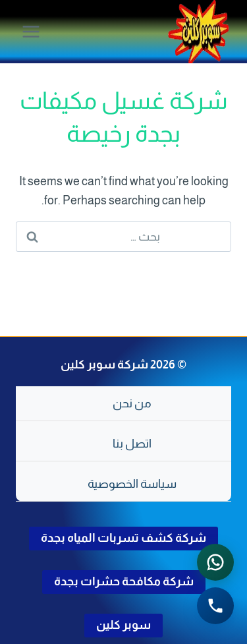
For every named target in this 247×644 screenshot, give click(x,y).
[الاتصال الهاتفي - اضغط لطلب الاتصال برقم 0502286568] (215, 606)
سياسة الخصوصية (132, 484)
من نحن (132, 403)
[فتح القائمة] (31, 31)
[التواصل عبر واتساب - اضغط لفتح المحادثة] (215, 562)
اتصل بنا (132, 444)
